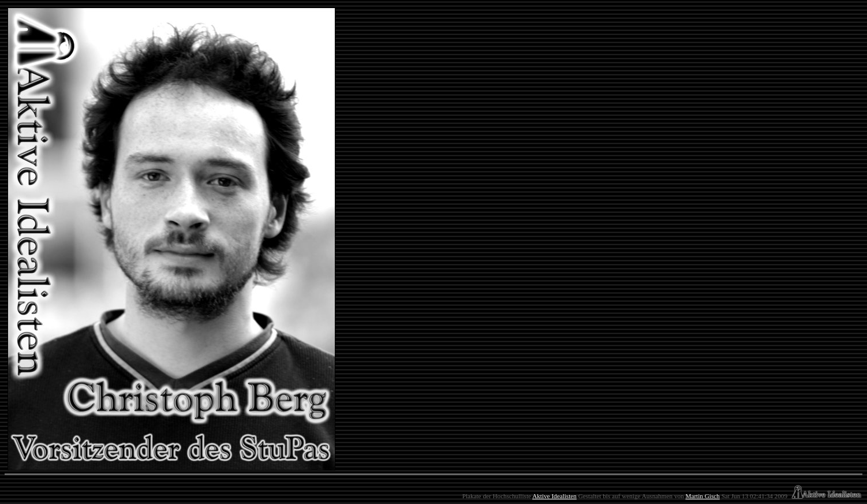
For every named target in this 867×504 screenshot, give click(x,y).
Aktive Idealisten (554, 496)
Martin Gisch (702, 496)
